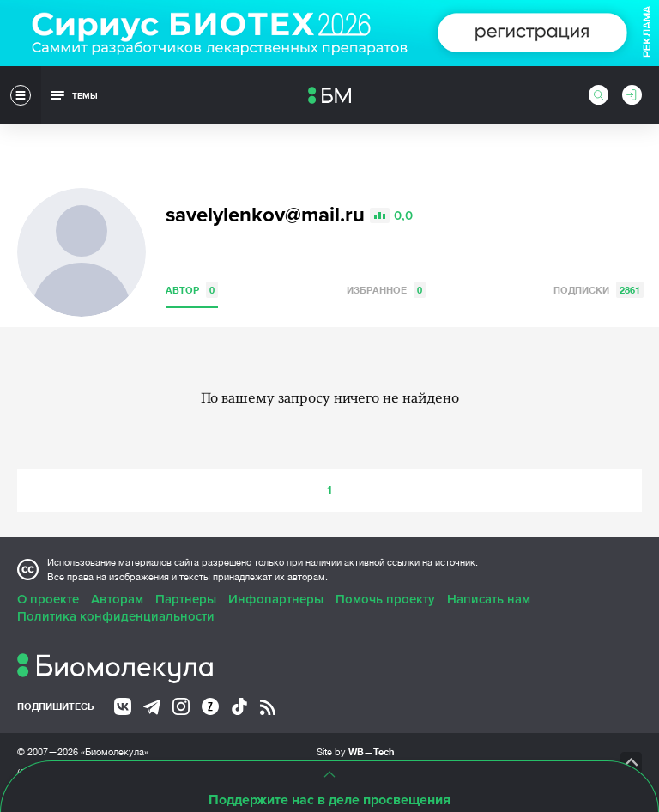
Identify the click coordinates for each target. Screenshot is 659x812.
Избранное (386, 290)
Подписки (599, 290)
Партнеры (186, 599)
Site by (356, 751)
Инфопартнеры (276, 599)
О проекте (48, 599)
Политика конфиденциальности (116, 616)
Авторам (117, 599)
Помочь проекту (385, 599)
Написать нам (489, 599)
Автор (192, 290)
